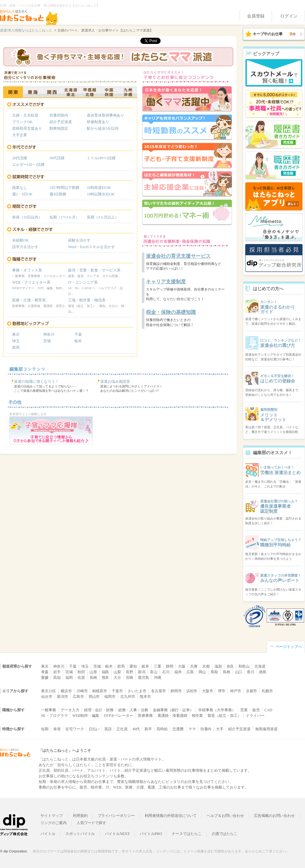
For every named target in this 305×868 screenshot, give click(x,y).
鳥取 (214, 672)
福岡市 (110, 697)
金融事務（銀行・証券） (173, 710)
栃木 (78, 341)
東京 (16, 334)
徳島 (263, 672)
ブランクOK (22, 122)
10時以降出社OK (101, 194)
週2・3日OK (22, 194)
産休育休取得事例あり (106, 115)
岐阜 (145, 666)
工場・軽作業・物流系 (87, 300)
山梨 (117, 672)
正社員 (122, 729)
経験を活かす (79, 240)
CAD (268, 710)
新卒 (148, 729)
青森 (45, 672)
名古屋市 (158, 691)
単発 (57, 729)
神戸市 (236, 691)
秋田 (81, 672)
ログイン (289, 16)
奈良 (230, 666)
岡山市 (94, 697)
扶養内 (206, 729)
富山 (154, 672)
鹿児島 (143, 678)
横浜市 (66, 691)
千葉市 (117, 691)
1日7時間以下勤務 (64, 188)
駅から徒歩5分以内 (103, 128)
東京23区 (49, 691)
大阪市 (208, 691)
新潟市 (63, 697)
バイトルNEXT (117, 834)
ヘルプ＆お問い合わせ (225, 816)
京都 (206, 666)
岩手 (57, 672)
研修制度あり (98, 122)
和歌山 (244, 666)
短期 (45, 729)
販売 (256, 710)
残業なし (20, 188)
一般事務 (49, 710)
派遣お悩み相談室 (115, 381)
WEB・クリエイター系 (31, 282)
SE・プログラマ (54, 716)
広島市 (78, 697)
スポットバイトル (80, 834)
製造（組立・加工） (224, 716)
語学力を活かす (25, 247)
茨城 (47, 341)
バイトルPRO (151, 834)
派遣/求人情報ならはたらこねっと (26, 30)
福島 (106, 672)
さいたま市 (137, 691)
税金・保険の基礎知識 (171, 312)
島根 (227, 672)
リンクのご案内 (54, 823)
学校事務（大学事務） (217, 710)
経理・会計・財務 (99, 710)
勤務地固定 (59, 128)
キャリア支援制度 (166, 282)
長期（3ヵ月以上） (103, 217)
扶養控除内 (59, 115)
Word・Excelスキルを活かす (91, 247)
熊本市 (145, 697)
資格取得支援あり (27, 128)
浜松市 (192, 691)
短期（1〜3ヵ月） (64, 217)
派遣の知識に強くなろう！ (36, 381)
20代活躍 (20, 158)
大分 (117, 678)
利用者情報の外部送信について (171, 816)
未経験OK (20, 240)
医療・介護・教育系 (29, 300)
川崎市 (82, 691)
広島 (190, 672)
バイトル (48, 834)
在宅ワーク (75, 729)
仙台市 (47, 697)
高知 (57, 678)
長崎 (93, 678)
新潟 (142, 672)
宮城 (69, 672)
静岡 (170, 666)
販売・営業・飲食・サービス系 (94, 270)
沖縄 (157, 678)
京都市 (251, 691)
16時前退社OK (99, 188)
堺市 (222, 691)
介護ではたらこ (225, 834)
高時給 (162, 729)
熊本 (106, 678)
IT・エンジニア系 (83, 282)
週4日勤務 (58, 194)
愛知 (133, 666)
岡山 (202, 672)
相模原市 (100, 691)
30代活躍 (57, 158)
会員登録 (256, 16)
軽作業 (198, 716)
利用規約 (80, 816)
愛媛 (45, 678)
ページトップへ (289, 647)
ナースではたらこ (187, 834)
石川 (166, 672)
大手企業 (20, 135)
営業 (244, 710)
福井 (178, 672)
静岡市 (176, 691)
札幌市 (267, 691)
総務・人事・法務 (133, 710)
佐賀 (81, 678)
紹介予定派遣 (61, 122)
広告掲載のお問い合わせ (274, 816)
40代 (136, 729)
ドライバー (255, 716)
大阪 (182, 666)
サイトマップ (52, 816)
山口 (239, 672)
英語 (108, 729)
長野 (129, 672)
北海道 (260, 666)
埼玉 (16, 341)
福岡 (69, 678)
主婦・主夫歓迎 (25, 115)
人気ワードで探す (91, 823)
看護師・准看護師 (172, 716)
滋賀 (218, 666)
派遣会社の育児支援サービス (178, 256)
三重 (157, 666)
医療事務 (145, 716)
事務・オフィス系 (27, 270)
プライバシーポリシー (116, 816)
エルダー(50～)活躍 (28, 165)
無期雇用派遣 (266, 729)
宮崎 (129, 678)
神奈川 (49, 334)
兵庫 (194, 666)
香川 (251, 672)
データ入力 (70, 710)
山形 (93, 672)
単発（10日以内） (27, 217)
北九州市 (128, 697)
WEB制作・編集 (86, 716)
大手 (220, 729)
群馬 (16, 348)
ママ (192, 729)
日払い (94, 729)
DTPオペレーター (119, 716)
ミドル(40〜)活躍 (101, 158)
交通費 (178, 729)
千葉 (78, 334)
